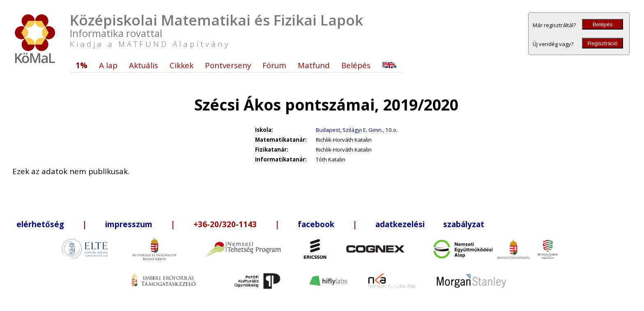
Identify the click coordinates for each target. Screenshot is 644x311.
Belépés (603, 24)
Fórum (274, 65)
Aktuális (144, 65)
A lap (108, 65)
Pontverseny (228, 65)
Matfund (314, 65)
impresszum (129, 224)
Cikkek (182, 65)
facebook (316, 224)
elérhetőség (40, 224)
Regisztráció (602, 43)
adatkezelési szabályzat (430, 224)
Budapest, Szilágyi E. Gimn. (349, 130)
